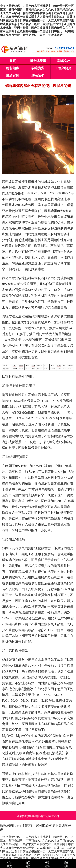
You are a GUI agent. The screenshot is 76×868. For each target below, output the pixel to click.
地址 (66, 864)
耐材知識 (13, 68)
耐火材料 (63, 211)
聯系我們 (38, 75)
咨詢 (47, 864)
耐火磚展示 (38, 61)
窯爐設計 (63, 61)
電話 (28, 864)
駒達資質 (38, 68)
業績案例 (13, 75)
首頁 (13, 61)
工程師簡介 (63, 68)
